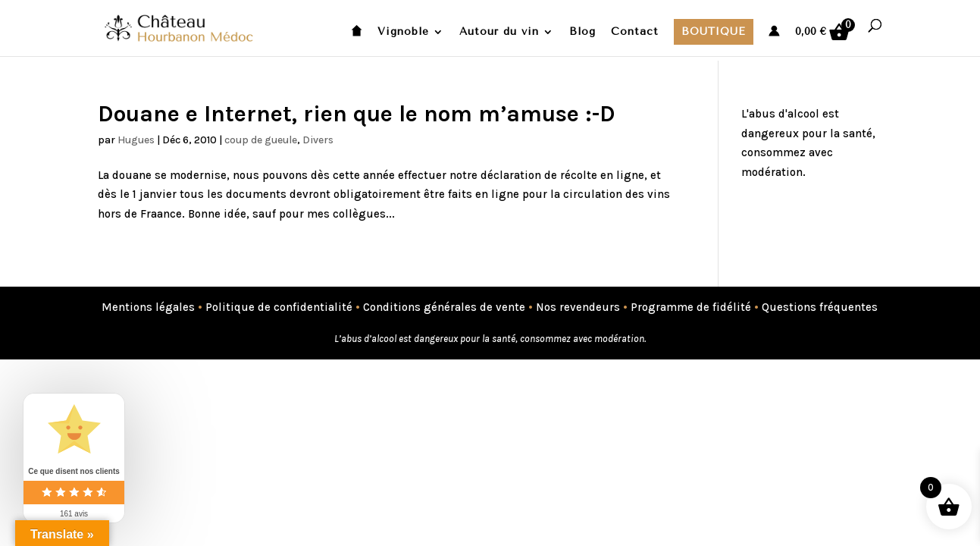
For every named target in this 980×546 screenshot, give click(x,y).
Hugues (136, 140)
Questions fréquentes (820, 307)
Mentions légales (148, 307)
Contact (635, 32)
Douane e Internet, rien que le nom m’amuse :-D (357, 114)
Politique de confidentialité (279, 307)
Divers (318, 140)
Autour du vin (499, 32)
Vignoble (403, 32)
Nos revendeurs (578, 307)
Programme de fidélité (691, 307)
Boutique (714, 31)
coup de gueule (261, 140)
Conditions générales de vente (444, 307)
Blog (582, 32)
